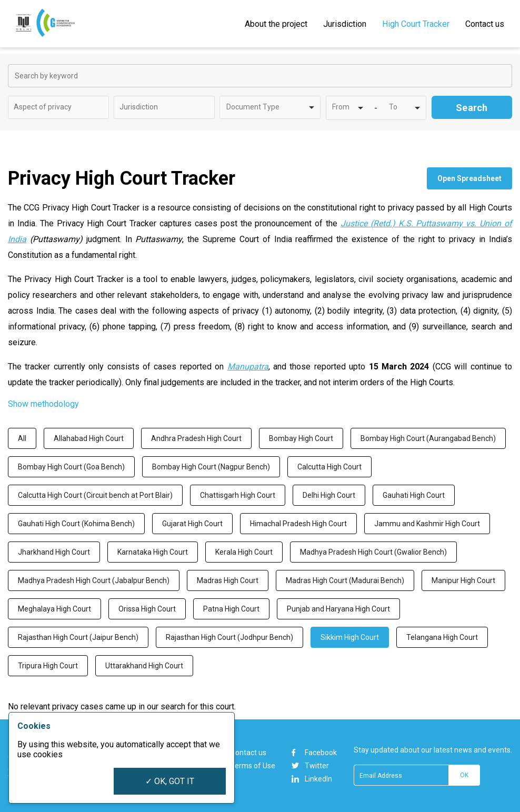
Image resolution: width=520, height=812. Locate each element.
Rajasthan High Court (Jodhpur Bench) (229, 637)
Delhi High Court (329, 495)
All (22, 438)
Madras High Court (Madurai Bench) (345, 580)
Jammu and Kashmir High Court (427, 524)
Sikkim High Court (350, 637)
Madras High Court (228, 580)
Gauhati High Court (414, 495)
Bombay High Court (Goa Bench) (71, 467)
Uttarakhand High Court (144, 666)
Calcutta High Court (329, 467)
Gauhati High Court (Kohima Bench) (76, 524)
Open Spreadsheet (469, 178)
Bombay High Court (301, 438)
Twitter (310, 766)
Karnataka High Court (153, 552)
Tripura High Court (48, 666)
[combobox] (58, 107)
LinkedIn (312, 779)
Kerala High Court (244, 552)
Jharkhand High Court (54, 552)
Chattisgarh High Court (238, 495)
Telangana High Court (442, 637)
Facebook (314, 753)
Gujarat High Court (192, 524)
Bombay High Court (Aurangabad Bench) (428, 438)
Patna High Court (231, 609)
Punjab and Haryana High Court (338, 609)
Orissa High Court (147, 609)
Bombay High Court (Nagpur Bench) (211, 467)
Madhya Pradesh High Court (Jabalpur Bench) (94, 580)
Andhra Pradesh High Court (196, 438)
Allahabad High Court (89, 438)
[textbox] (51, 107)
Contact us (248, 753)
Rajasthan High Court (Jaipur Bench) (78, 637)
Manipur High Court (463, 580)
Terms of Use (253, 766)
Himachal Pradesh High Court (298, 524)
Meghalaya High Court (54, 609)
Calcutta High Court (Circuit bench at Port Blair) (95, 495)
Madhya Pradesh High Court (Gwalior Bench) (373, 552)
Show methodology (43, 404)
